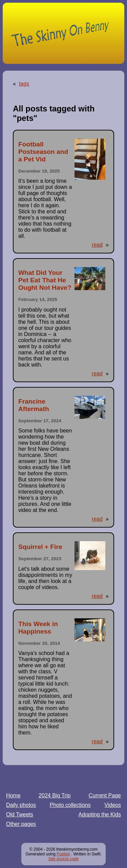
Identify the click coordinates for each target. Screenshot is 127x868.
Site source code (63, 859)
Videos (113, 805)
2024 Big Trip (55, 795)
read (97, 245)
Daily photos (21, 805)
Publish (63, 854)
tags (24, 84)
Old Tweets (20, 814)
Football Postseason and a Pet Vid (43, 152)
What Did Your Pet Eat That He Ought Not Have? (45, 280)
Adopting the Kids (100, 814)
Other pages (21, 824)
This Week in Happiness (38, 628)
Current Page (105, 795)
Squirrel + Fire (40, 547)
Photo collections (70, 805)
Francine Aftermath (34, 405)
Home (13, 795)
